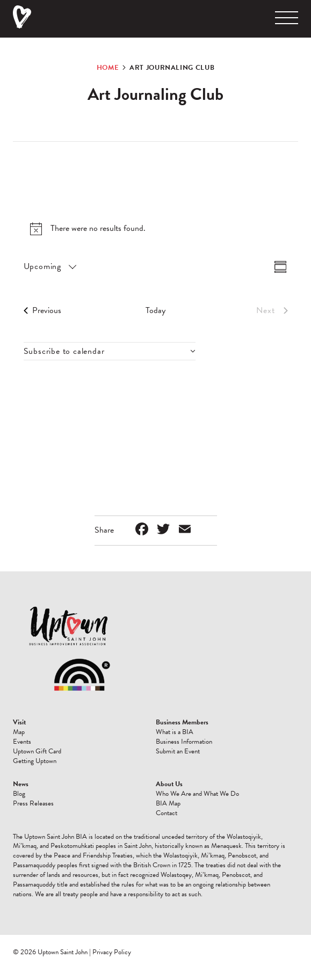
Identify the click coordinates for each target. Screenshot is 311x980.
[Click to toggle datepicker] (49, 267)
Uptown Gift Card (37, 751)
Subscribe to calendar (64, 351)
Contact (167, 813)
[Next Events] (272, 310)
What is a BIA (175, 732)
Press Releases (33, 803)
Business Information (184, 742)
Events (22, 742)
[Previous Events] (42, 310)
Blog (19, 794)
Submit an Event (178, 751)
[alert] (156, 229)
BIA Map (168, 803)
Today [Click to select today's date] (155, 310)
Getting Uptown (35, 761)
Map (19, 732)
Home (108, 68)
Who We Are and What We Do (197, 794)
